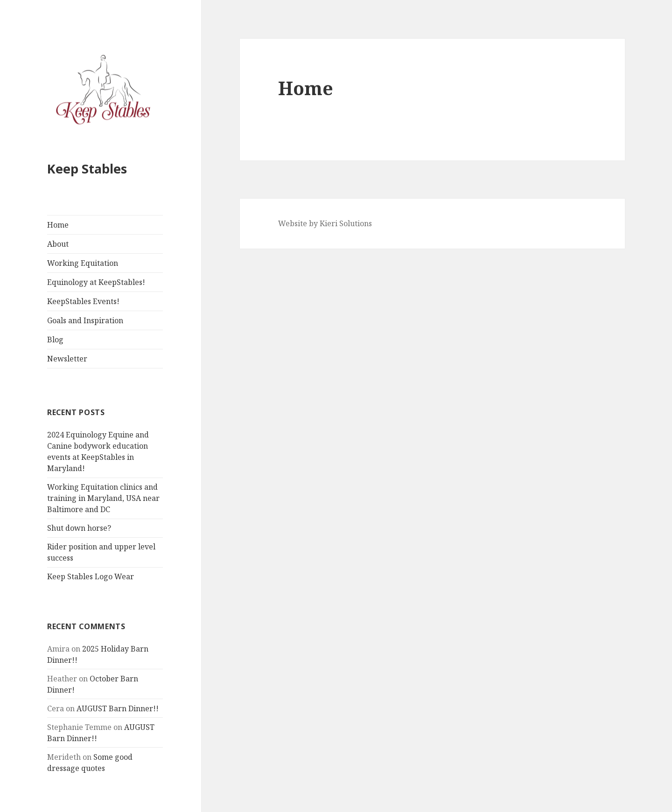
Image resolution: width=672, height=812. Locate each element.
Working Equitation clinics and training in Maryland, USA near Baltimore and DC (103, 498)
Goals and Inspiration (85, 320)
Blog (55, 340)
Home (58, 225)
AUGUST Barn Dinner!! (118, 708)
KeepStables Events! (83, 301)
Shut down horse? (79, 528)
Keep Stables (87, 169)
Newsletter (67, 359)
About (58, 244)
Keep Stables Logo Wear (91, 576)
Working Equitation (83, 263)
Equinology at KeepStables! (96, 282)
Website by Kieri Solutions (325, 223)
